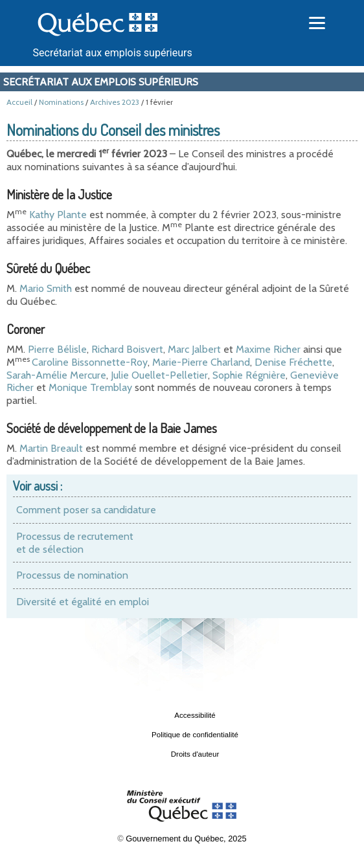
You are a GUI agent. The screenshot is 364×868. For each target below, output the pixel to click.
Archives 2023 (115, 102)
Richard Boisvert (127, 349)
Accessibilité (195, 715)
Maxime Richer (268, 349)
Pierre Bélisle (57, 349)
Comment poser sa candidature (86, 510)
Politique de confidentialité (195, 735)
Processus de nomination (72, 575)
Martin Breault (51, 448)
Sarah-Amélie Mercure (56, 375)
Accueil (19, 102)
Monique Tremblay (90, 387)
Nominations (61, 102)
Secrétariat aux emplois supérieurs (113, 53)
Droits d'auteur (195, 754)
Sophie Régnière (249, 375)
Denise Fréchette (293, 362)
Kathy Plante (58, 215)
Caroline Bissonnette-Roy (90, 362)
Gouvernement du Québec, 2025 (186, 839)
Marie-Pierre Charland (201, 362)
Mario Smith (46, 288)
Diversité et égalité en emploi (83, 602)
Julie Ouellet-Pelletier (159, 375)
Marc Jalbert (194, 349)
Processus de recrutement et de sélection (75, 543)
